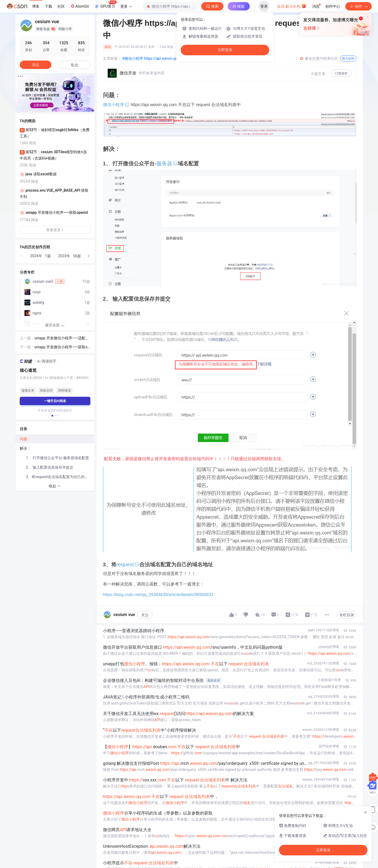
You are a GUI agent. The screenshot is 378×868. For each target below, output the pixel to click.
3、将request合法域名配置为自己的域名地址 (60, 477)
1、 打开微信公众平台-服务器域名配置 (58, 458)
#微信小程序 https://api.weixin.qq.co (153, 58)
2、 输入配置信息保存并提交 (50, 467)
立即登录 (225, 50)
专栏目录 (347, 615)
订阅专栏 (341, 73)
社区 (61, 6)
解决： (25, 448)
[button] (51, 108)
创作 (359, 6)
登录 (264, 6)
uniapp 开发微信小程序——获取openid (62, 347)
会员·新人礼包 (292, 6)
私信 (75, 65)
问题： (26, 439)
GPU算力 (105, 5)
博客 (36, 6)
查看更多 (55, 230)
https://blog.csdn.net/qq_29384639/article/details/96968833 (158, 595)
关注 (145, 615)
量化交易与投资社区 (319, 58)
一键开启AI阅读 (55, 401)
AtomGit (79, 6)
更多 (126, 6)
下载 (48, 6)
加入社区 (348, 58)
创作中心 (333, 6)
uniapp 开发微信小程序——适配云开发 (62, 338)
